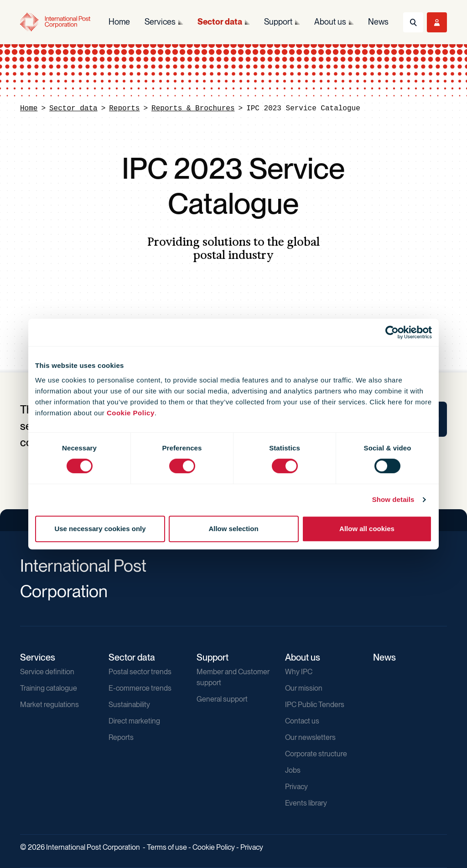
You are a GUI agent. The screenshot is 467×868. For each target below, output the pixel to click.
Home (29, 108)
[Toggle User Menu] (437, 22)
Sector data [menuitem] (220, 22)
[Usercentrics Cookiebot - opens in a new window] (392, 332)
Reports (124, 108)
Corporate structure (316, 754)
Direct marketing (134, 721)
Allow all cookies (367, 529)
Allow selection (233, 529)
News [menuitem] (378, 22)
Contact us (302, 721)
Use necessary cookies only (100, 529)
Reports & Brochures (193, 108)
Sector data (73, 108)
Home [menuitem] (119, 22)
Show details (393, 499)
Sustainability (129, 705)
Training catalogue (49, 688)
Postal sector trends (140, 672)
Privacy (296, 787)
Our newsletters (310, 737)
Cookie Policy (131, 413)
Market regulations (49, 705)
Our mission (304, 688)
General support (222, 699)
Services (38, 657)
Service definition (47, 672)
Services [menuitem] (160, 22)
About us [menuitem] (330, 22)
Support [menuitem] (278, 22)
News (384, 657)
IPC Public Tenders (315, 705)
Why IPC (299, 672)
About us (303, 657)
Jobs (293, 770)
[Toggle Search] (413, 22)
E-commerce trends (140, 688)
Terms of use (167, 847)
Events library (306, 803)
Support (213, 657)
